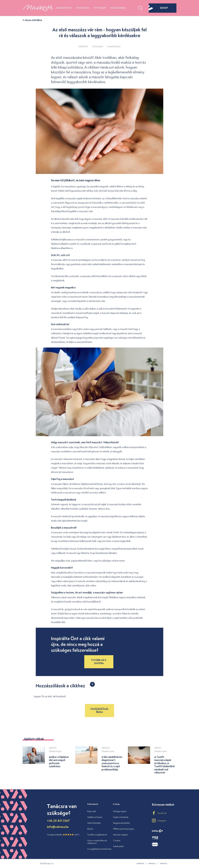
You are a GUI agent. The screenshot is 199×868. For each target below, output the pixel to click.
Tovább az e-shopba (99, 662)
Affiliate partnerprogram (124, 829)
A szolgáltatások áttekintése (99, 849)
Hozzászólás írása (99, 710)
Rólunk (90, 829)
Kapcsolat (92, 811)
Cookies (117, 840)
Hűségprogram (120, 811)
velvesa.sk (140, 863)
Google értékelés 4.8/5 (63, 835)
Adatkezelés (118, 846)
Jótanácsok (83, 8)
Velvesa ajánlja (118, 8)
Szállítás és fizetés (95, 817)
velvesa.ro (163, 863)
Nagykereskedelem (122, 823)
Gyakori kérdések (121, 817)
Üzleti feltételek (94, 823)
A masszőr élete (64, 8)
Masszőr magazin (120, 835)
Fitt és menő (100, 8)
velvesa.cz (152, 863)
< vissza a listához (32, 20)
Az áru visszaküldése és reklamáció (97, 842)
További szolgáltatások (97, 835)
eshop (158, 8)
